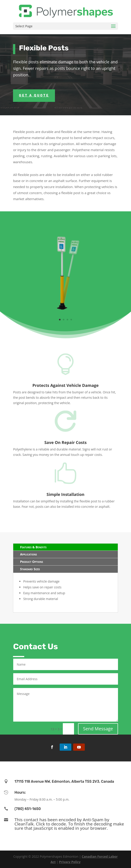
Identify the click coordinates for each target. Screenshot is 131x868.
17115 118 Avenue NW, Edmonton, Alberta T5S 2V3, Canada (64, 781)
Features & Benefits (33, 547)
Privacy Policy (70, 862)
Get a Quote (34, 95)
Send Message (98, 729)
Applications (28, 554)
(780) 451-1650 (28, 809)
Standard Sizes (30, 569)
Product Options (31, 562)
